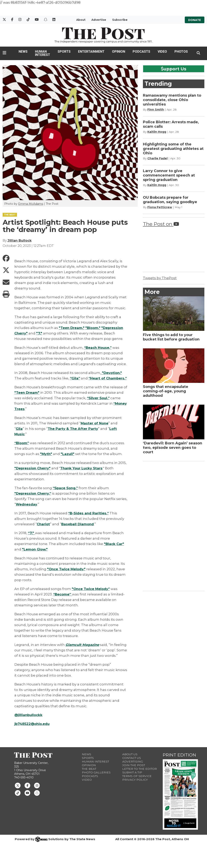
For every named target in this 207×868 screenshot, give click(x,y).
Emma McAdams (31, 204)
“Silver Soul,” (99, 403)
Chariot (44, 530)
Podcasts (141, 52)
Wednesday (27, 510)
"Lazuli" (68, 459)
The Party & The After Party (73, 434)
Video (162, 52)
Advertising (133, 767)
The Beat (89, 774)
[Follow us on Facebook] (27, 791)
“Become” (63, 600)
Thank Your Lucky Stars (83, 474)
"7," (40, 333)
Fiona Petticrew (160, 207)
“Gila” (75, 378)
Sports (64, 52)
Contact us (132, 763)
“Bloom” (22, 448)
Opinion (119, 52)
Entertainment (91, 52)
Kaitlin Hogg (157, 132)
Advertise (99, 20)
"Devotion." (112, 373)
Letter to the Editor (140, 774)
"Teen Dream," (72, 328)
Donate (195, 20)
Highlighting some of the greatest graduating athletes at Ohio (173, 149)
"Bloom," (94, 328)
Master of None (95, 429)
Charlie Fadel (157, 158)
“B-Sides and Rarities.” (89, 519)
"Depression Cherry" (33, 474)
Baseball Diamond (79, 530)
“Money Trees (27, 414)
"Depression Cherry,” (33, 499)
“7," (32, 538)
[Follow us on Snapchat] (37, 798)
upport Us (174, 69)
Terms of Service (137, 781)
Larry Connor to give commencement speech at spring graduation (169, 175)
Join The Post (134, 771)
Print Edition (179, 760)
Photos (181, 52)
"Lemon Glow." (35, 555)
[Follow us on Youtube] (27, 798)
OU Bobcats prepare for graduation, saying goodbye (170, 200)
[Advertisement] (173, 525)
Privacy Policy (135, 785)
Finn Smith (156, 110)
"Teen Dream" (27, 398)
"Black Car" (114, 549)
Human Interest (43, 53)
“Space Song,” (66, 493)
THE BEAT (10, 215)
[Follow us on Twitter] (18, 791)
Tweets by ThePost (160, 278)
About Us (130, 760)
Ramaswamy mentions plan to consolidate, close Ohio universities (172, 100)
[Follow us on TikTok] (18, 798)
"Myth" (46, 459)
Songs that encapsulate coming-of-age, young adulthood (166, 391)
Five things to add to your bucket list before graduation (171, 337)
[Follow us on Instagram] (37, 791)
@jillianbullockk (29, 720)
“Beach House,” (98, 348)
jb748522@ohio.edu (33, 729)
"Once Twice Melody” (92, 594)
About (81, 20)
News (23, 52)
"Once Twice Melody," (67, 574)
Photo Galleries (96, 778)
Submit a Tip (132, 778)
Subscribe (120, 20)
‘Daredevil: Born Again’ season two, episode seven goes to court (173, 448)
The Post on (161, 224)
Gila (19, 434)
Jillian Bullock (20, 241)
